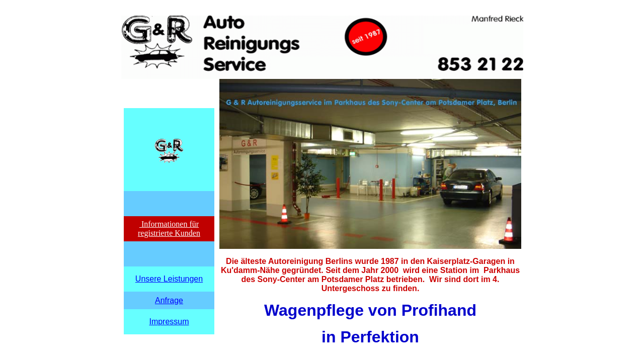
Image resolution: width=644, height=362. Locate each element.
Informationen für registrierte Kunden (169, 229)
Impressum (169, 322)
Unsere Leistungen (169, 279)
